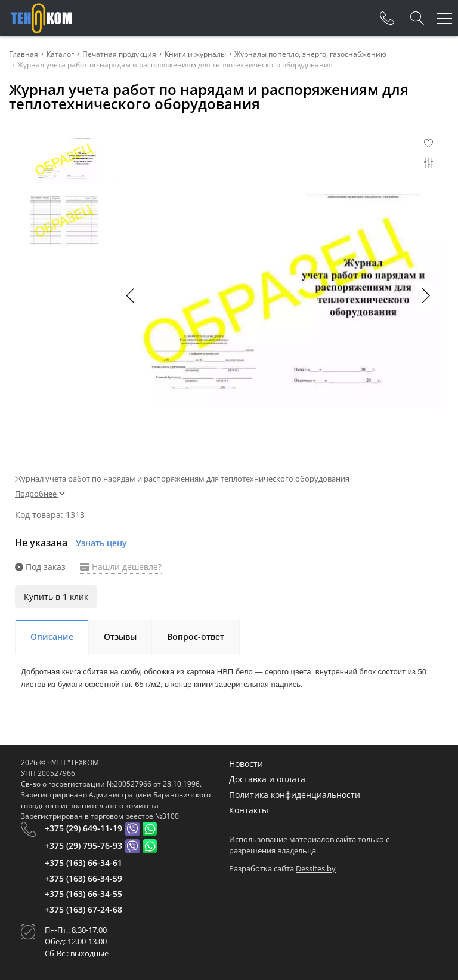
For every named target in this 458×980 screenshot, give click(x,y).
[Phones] (387, 19)
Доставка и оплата (267, 779)
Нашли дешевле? (121, 567)
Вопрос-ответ (196, 637)
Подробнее (40, 494)
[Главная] (41, 18)
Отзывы (120, 637)
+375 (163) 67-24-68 (83, 909)
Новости (246, 764)
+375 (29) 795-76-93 (83, 845)
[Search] (417, 19)
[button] (425, 295)
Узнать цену (101, 543)
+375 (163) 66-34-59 (83, 878)
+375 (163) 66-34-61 (83, 863)
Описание (52, 637)
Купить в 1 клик (56, 597)
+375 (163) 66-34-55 (83, 894)
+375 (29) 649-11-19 (83, 828)
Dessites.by (316, 868)
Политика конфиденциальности (295, 795)
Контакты (249, 810)
